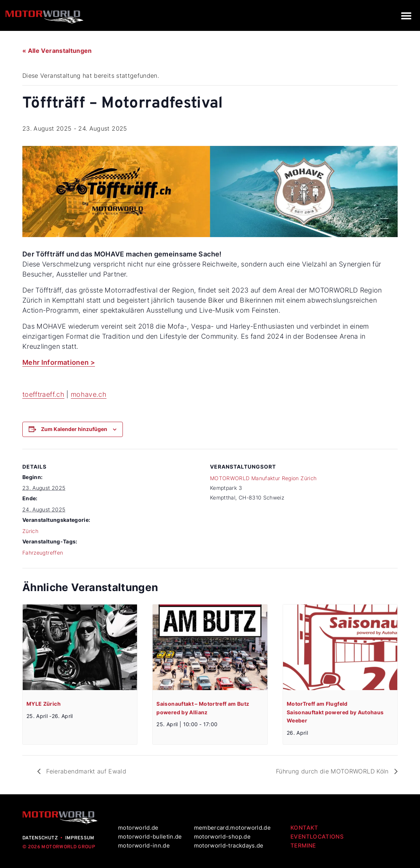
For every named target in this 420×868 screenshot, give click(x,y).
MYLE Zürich (44, 704)
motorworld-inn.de (144, 845)
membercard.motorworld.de (232, 828)
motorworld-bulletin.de (150, 837)
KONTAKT (304, 828)
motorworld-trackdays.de (229, 845)
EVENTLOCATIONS (317, 837)
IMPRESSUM (80, 838)
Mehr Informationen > (59, 362)
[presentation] (80, 647)
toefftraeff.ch (43, 394)
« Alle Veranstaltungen (57, 51)
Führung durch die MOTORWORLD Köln (333, 771)
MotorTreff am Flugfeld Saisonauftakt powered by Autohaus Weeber (335, 712)
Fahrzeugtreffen (43, 553)
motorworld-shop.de (222, 837)
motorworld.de (139, 828)
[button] (406, 15)
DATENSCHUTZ (40, 838)
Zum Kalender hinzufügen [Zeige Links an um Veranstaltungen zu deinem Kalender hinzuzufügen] (74, 429)
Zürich (30, 531)
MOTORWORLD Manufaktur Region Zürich (263, 478)
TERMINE (303, 845)
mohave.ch (89, 394)
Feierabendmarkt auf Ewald (85, 771)
